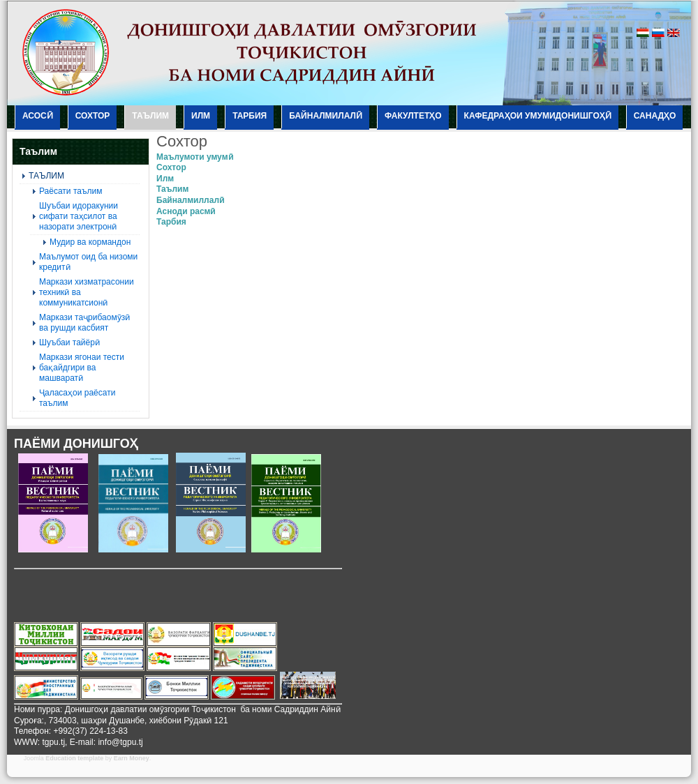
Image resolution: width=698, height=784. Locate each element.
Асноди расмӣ (186, 211)
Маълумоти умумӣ (195, 157)
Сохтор (171, 167)
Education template (74, 758)
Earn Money (132, 758)
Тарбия (171, 222)
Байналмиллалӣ (190, 200)
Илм (165, 179)
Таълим (172, 189)
